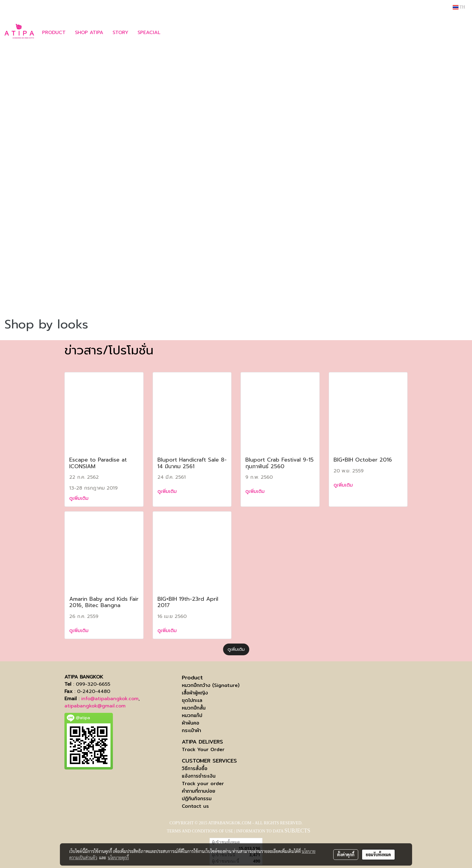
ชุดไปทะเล (192, 700)
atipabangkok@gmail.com (95, 706)
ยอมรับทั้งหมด (378, 854)
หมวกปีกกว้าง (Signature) (211, 685)
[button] (174, 33)
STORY (120, 33)
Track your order (203, 783)
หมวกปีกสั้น (194, 708)
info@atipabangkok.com (110, 699)
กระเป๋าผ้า (191, 730)
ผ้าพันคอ (191, 723)
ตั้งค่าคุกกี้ (346, 854)
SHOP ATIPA (89, 33)
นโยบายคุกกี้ (118, 857)
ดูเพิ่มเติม (80, 498)
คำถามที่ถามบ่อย (199, 791)
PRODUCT (54, 33)
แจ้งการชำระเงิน (199, 776)
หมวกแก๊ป (192, 715)
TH (459, 7)
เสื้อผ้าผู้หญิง (195, 693)
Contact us (195, 806)
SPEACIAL (149, 33)
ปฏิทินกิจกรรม (197, 799)
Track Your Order (203, 749)
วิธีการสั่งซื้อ (195, 768)
